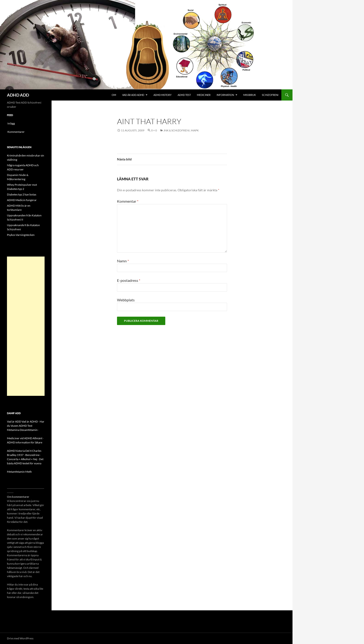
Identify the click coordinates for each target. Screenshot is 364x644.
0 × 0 (154, 130)
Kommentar (128, 201)
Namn (123, 261)
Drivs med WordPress (20, 638)
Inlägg (11, 123)
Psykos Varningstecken (21, 235)
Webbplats (126, 300)
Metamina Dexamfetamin (22, 430)
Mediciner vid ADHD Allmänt (25, 438)
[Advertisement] (26, 326)
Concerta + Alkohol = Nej (22, 459)
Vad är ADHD (30, 421)
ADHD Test (184, 95)
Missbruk (250, 95)
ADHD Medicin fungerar (22, 200)
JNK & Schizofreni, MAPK (181, 130)
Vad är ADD (14, 421)
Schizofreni (270, 95)
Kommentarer (16, 132)
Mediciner (204, 95)
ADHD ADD (18, 95)
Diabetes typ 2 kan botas (22, 194)
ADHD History (162, 95)
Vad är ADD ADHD (133, 95)
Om (114, 95)
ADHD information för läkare (25, 442)
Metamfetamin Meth (19, 472)
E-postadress (129, 280)
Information (225, 95)
